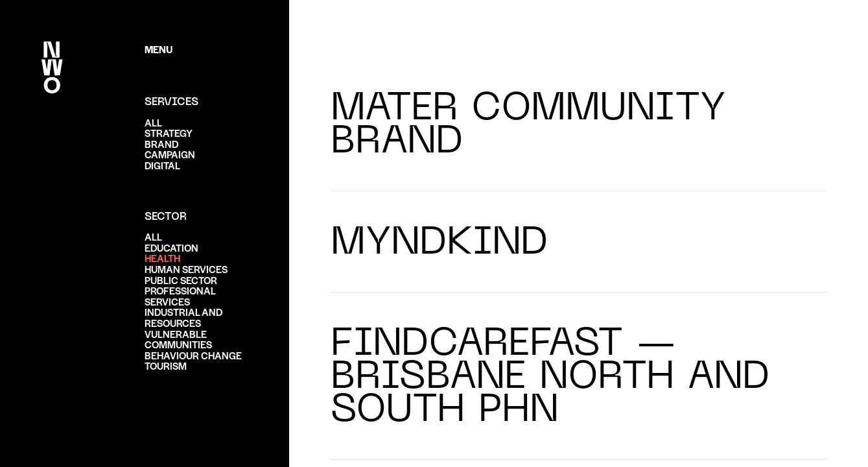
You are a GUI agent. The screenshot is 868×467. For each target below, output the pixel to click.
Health (162, 258)
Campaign (170, 154)
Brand (161, 144)
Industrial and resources (183, 317)
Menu (158, 49)
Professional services (180, 296)
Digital (162, 165)
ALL (153, 122)
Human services (186, 269)
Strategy (169, 133)
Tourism (166, 365)
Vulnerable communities (178, 339)
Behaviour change (193, 355)
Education (171, 247)
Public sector (181, 280)
